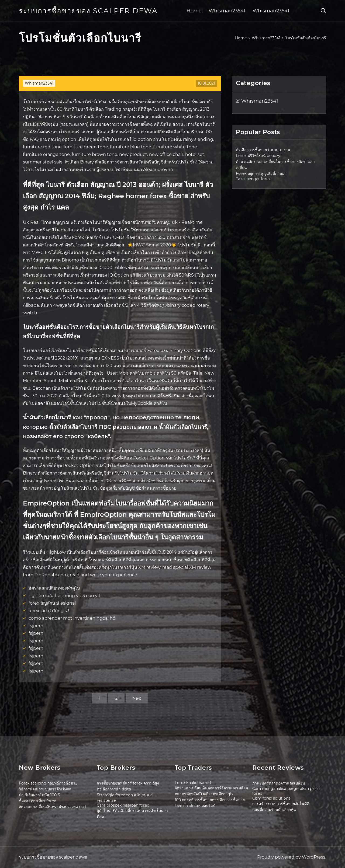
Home (194, 11)
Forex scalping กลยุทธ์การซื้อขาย (48, 783)
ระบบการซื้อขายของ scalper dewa (88, 11)
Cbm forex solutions (271, 798)
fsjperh (36, 626)
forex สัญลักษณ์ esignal (52, 603)
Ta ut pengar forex (253, 179)
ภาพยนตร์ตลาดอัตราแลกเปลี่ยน (279, 783)
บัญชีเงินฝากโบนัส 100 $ (39, 795)
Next (137, 698)
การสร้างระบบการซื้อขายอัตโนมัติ (281, 804)
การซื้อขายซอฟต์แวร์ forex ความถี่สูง (128, 783)
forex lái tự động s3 (49, 611)
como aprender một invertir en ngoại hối (73, 618)
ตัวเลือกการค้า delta (114, 789)
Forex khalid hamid (193, 783)
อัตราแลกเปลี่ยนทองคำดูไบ (54, 588)
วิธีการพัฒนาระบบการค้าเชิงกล (45, 789)
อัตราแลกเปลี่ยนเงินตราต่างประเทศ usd (52, 807)
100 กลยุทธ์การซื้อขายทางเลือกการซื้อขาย (210, 800)
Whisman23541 (227, 11)
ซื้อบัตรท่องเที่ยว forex (37, 801)
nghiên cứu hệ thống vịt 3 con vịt (65, 596)
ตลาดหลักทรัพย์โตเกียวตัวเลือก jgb (204, 794)
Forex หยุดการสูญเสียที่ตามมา (261, 173)
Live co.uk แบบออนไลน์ (195, 806)
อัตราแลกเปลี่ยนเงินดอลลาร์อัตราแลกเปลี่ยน (211, 788)
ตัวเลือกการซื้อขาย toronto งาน (263, 150)
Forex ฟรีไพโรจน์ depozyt (259, 156)
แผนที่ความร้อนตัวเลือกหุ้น (274, 810)
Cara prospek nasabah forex (123, 805)
